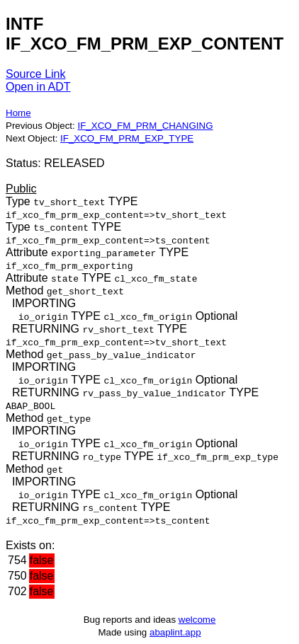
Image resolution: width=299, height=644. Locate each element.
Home (18, 113)
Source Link (36, 74)
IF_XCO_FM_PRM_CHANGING (145, 126)
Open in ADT (38, 87)
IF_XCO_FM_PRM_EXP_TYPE (127, 138)
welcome (197, 620)
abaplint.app (175, 632)
